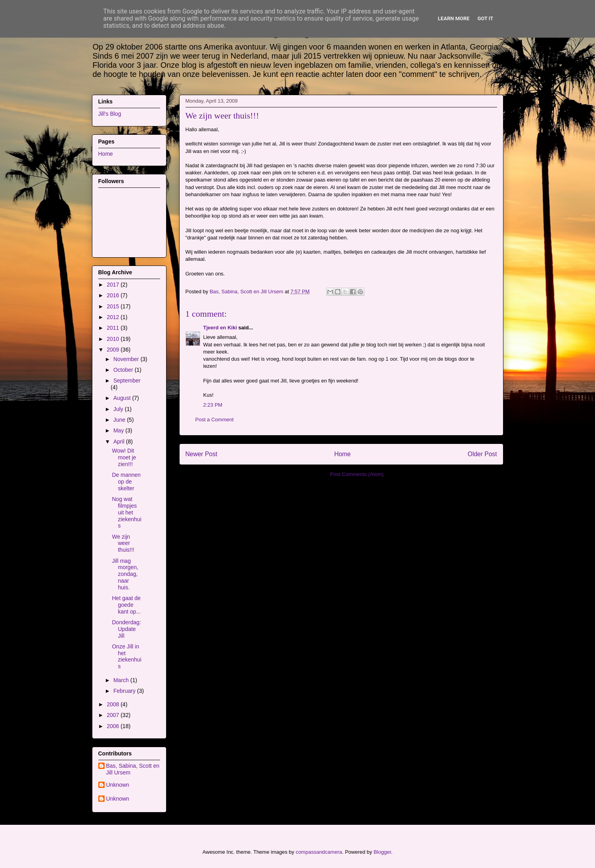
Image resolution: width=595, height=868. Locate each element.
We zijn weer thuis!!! (123, 543)
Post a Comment (215, 420)
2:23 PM (213, 405)
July (119, 409)
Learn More (454, 18)
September (127, 380)
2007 (114, 715)
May (119, 430)
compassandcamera (319, 852)
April (120, 442)
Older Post (482, 454)
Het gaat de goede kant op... (126, 605)
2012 (114, 317)
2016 (114, 295)
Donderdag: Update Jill (126, 629)
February (125, 691)
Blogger (382, 852)
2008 (114, 704)
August (123, 398)
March (122, 680)
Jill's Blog (110, 114)
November (127, 359)
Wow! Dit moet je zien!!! (124, 457)
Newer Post (202, 454)
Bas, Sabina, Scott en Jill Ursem (133, 769)
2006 (114, 726)
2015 (114, 306)
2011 (114, 328)
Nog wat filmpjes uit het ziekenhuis (126, 512)
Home (342, 454)
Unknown (118, 785)
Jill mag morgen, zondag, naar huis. (125, 574)
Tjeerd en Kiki (220, 328)
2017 (114, 285)
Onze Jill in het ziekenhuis (126, 656)
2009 (114, 350)
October (124, 370)
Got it (485, 18)
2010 (114, 339)
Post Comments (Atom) (357, 474)
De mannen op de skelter (126, 482)
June (120, 420)
